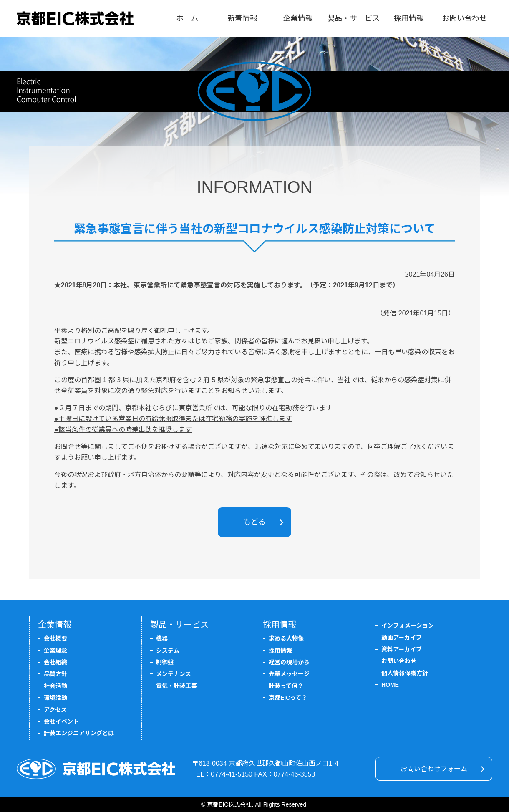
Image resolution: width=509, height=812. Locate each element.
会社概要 (55, 638)
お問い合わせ (464, 18)
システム (168, 651)
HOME (390, 685)
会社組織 (55, 662)
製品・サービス (353, 18)
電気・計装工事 (176, 686)
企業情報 (298, 18)
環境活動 (55, 698)
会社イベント (61, 721)
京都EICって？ (288, 698)
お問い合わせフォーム (434, 769)
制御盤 (165, 662)
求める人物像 (286, 638)
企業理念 (55, 651)
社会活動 (55, 686)
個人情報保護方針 (405, 673)
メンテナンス (174, 674)
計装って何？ (286, 686)
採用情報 (409, 18)
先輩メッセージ (289, 674)
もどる (254, 522)
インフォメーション (408, 625)
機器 (162, 638)
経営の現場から (289, 662)
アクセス (55, 710)
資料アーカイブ (402, 649)
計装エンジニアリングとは (79, 733)
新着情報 (242, 18)
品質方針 (55, 674)
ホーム (187, 18)
